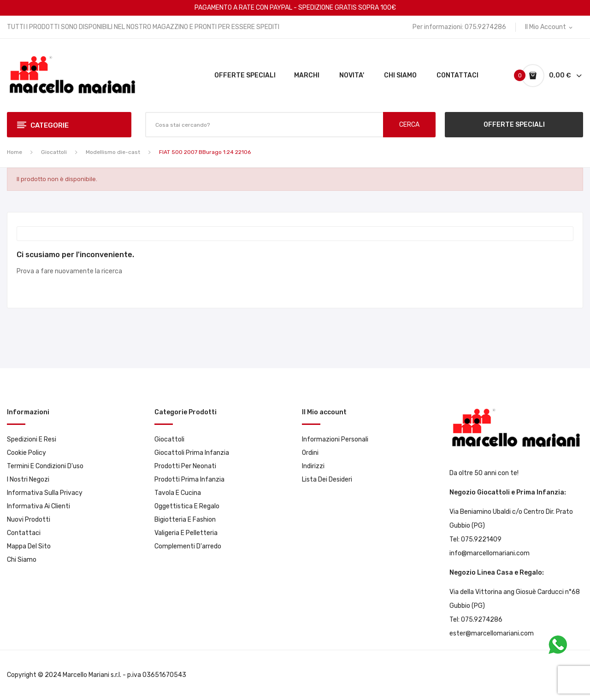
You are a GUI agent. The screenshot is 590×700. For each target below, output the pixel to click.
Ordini (310, 453)
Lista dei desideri (327, 479)
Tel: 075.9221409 (475, 539)
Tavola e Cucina (178, 493)
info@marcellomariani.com (490, 553)
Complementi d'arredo (188, 546)
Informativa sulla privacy (45, 493)
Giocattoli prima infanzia (192, 453)
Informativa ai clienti (38, 506)
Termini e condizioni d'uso (45, 466)
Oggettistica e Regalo (187, 506)
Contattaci (24, 533)
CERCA (409, 125)
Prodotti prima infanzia (189, 479)
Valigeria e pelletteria (186, 533)
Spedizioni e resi (32, 439)
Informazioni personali (335, 439)
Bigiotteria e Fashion (185, 520)
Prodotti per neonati (185, 466)
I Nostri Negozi (28, 479)
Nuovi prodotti (29, 520)
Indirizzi (313, 466)
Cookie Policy (27, 453)
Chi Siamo (22, 560)
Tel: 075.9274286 (476, 620)
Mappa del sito (29, 546)
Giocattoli (169, 439)
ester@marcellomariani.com (492, 633)
